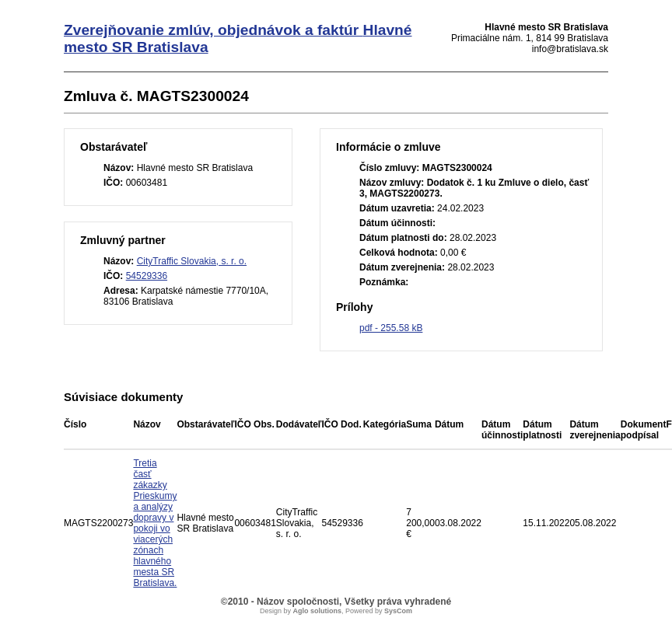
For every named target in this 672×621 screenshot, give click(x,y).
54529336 (147, 276)
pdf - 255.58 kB (391, 328)
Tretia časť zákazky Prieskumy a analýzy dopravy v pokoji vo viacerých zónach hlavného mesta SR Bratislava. (155, 523)
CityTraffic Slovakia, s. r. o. (192, 261)
